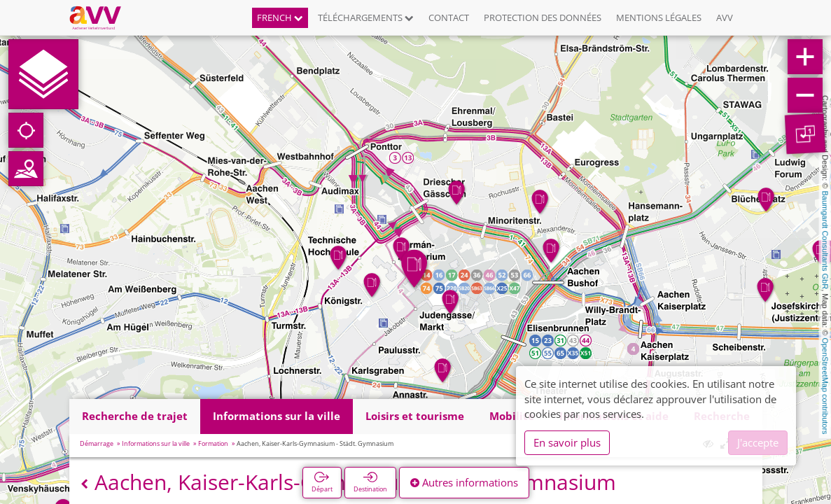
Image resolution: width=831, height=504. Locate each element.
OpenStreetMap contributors (825, 386)
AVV (725, 17)
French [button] (280, 17)
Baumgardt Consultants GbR (825, 240)
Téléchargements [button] (366, 17)
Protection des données (543, 17)
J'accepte (758, 442)
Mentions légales (659, 17)
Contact (449, 17)
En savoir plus (567, 442)
